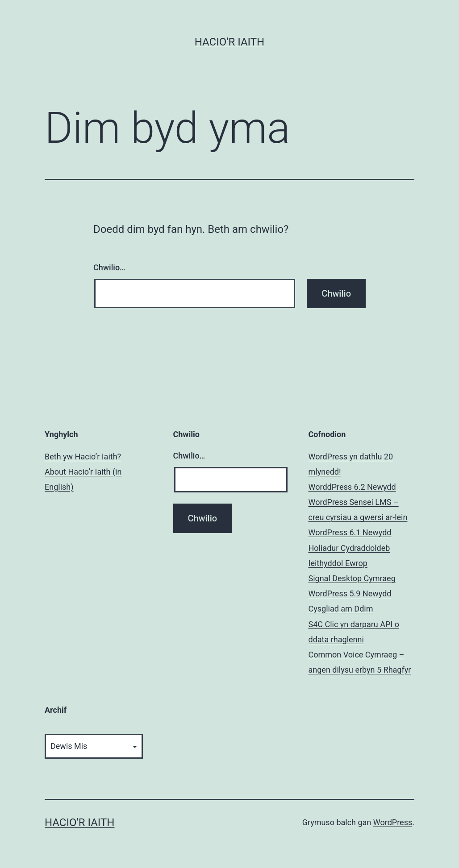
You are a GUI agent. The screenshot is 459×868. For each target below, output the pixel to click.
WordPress (393, 822)
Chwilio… (109, 267)
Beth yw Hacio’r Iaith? (83, 457)
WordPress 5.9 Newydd (350, 593)
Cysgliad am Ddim (341, 609)
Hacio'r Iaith (229, 42)
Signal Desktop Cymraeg (352, 578)
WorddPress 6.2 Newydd (352, 487)
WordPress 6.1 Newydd (350, 532)
